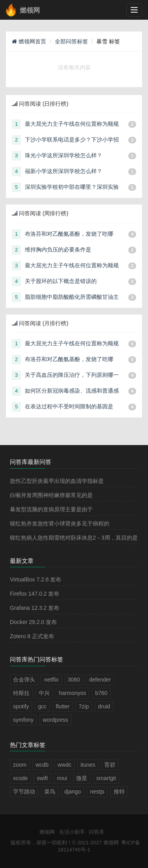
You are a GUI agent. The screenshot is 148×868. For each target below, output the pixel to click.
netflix (52, 680)
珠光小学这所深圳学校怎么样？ (64, 155)
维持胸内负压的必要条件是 (58, 250)
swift (42, 778)
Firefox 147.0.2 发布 (35, 594)
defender (100, 680)
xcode (20, 778)
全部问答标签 (71, 41)
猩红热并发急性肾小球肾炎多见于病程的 (60, 523)
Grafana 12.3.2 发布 (35, 608)
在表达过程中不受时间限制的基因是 (69, 406)
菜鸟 (50, 792)
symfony (23, 720)
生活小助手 (72, 832)
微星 (82, 778)
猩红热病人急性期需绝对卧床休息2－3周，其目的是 (74, 538)
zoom (20, 765)
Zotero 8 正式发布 (32, 636)
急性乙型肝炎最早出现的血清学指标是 (57, 481)
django (73, 792)
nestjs (97, 792)
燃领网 (47, 832)
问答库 (96, 832)
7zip (84, 706)
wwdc (65, 765)
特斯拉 (21, 693)
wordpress (55, 720)
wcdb (42, 765)
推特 (119, 792)
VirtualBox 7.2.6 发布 (36, 579)
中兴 (44, 693)
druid (104, 706)
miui (62, 778)
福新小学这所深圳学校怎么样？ (64, 171)
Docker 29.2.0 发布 (33, 622)
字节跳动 (24, 792)
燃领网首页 (29, 41)
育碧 (110, 765)
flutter (63, 706)
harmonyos (72, 693)
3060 (74, 680)
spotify (21, 706)
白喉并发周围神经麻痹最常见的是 (51, 495)
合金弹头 (24, 680)
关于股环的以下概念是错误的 (61, 281)
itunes (88, 765)
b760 (101, 693)
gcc (42, 706)
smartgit (106, 778)
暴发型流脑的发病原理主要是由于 (51, 509)
